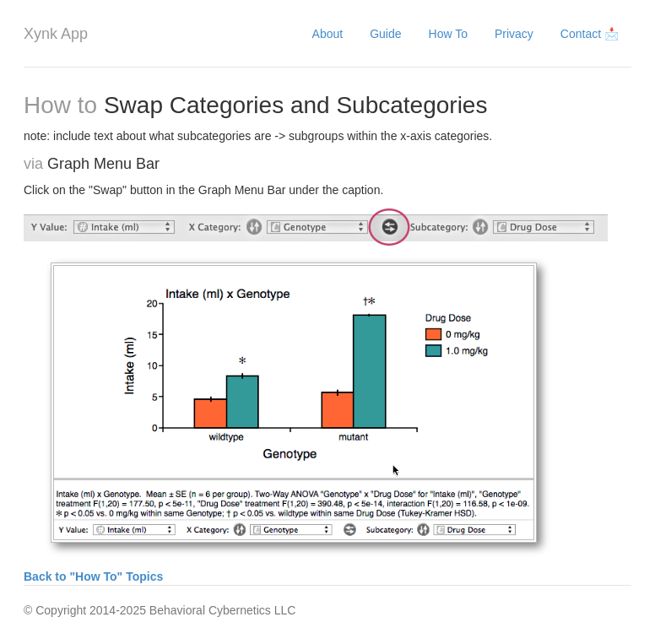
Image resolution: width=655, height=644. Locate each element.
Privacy (514, 34)
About (328, 34)
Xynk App (56, 34)
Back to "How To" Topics (93, 576)
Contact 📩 (590, 34)
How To (448, 34)
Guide (385, 34)
